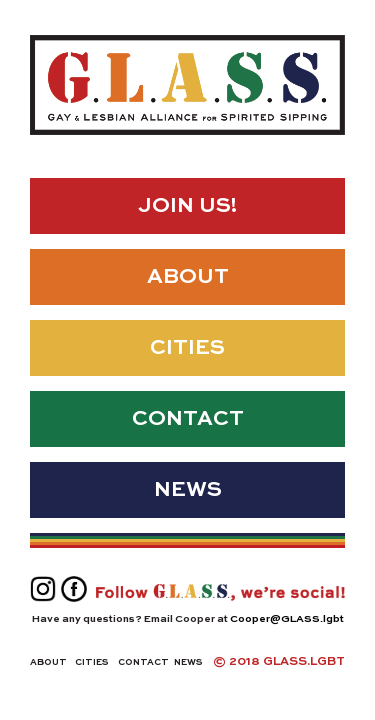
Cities (187, 348)
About (188, 277)
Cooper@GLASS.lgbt (287, 619)
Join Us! (187, 206)
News (188, 490)
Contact (188, 419)
